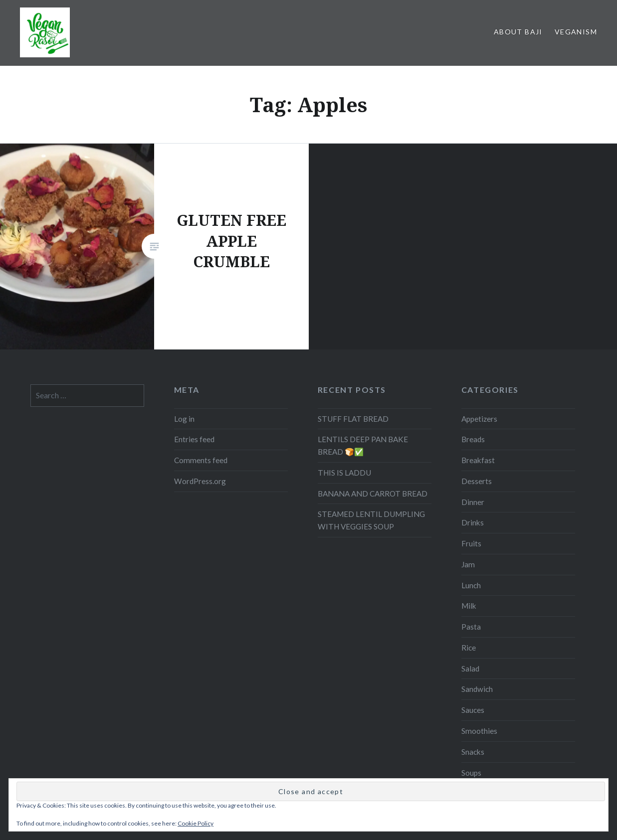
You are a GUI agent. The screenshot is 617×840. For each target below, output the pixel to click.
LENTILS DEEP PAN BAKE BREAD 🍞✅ (363, 445)
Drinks (473, 522)
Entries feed (194, 439)
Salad (470, 669)
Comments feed (201, 460)
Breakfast (478, 460)
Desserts (477, 481)
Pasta (471, 627)
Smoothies (479, 731)
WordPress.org (200, 481)
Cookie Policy (196, 823)
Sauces (473, 710)
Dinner (473, 502)
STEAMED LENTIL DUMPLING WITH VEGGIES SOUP (371, 520)
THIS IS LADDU (344, 473)
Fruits (471, 543)
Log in (184, 419)
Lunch (471, 585)
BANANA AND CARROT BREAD (373, 494)
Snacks (473, 752)
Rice (469, 648)
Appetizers (479, 419)
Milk (469, 606)
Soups (471, 773)
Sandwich (477, 689)
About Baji (518, 32)
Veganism (576, 32)
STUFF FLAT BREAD (353, 419)
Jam (468, 564)
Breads (473, 439)
